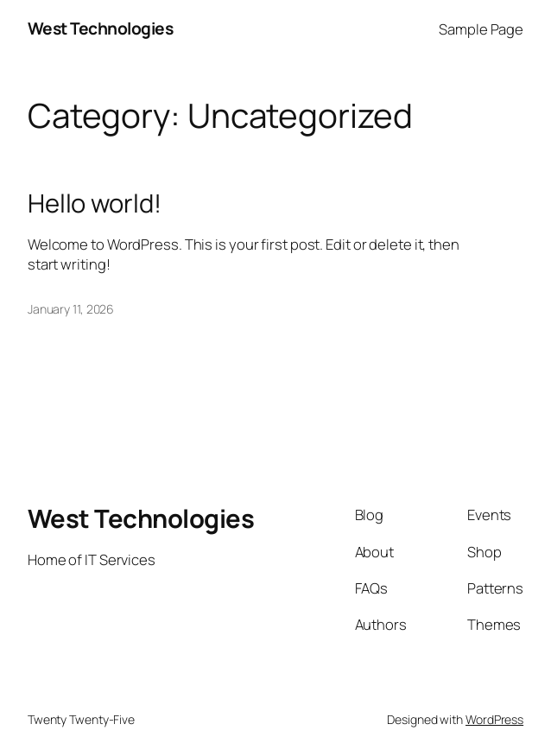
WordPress (494, 719)
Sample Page (481, 29)
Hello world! (95, 203)
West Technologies (101, 28)
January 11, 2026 (71, 309)
